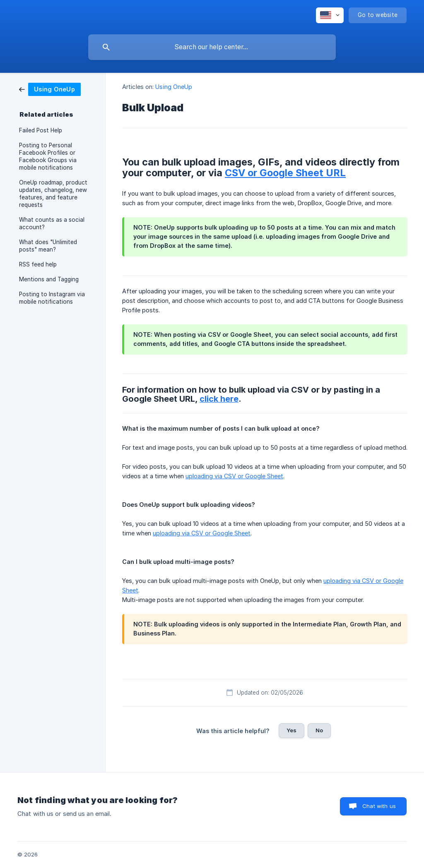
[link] (50, 89)
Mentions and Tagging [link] (49, 279)
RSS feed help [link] (38, 264)
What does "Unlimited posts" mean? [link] (48, 246)
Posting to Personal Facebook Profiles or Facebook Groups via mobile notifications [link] (48, 156)
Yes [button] (291, 730)
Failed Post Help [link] (41, 130)
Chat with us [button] (379, 806)
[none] (330, 15)
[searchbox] (212, 47)
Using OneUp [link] (174, 87)
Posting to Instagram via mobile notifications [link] (52, 298)
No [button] (319, 730)
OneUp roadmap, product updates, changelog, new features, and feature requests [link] (53, 194)
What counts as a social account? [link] (52, 223)
